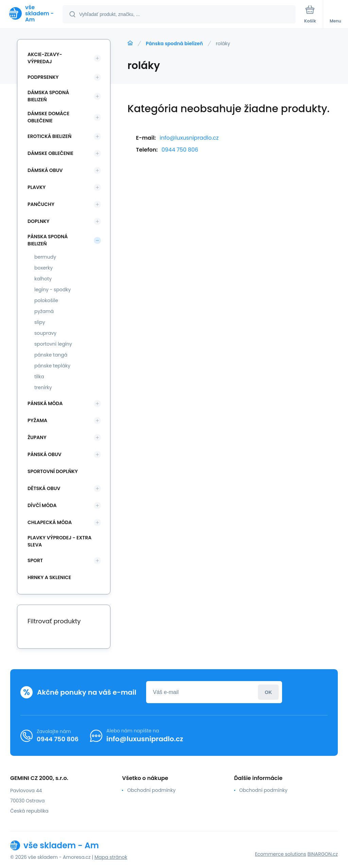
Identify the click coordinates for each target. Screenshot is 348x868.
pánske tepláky (52, 366)
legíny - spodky (53, 290)
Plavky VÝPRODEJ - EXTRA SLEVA (59, 541)
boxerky (43, 268)
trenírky (43, 387)
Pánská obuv (45, 454)
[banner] (32, 13)
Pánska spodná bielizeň (174, 44)
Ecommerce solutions (281, 854)
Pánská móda (45, 403)
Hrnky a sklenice (49, 577)
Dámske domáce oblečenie (48, 117)
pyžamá (44, 311)
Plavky (37, 187)
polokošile (46, 300)
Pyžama (37, 420)
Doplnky (38, 221)
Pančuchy (41, 204)
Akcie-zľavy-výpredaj (45, 58)
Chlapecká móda (50, 522)
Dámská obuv (45, 170)
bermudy (45, 257)
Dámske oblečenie (50, 153)
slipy (40, 322)
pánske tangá (51, 355)
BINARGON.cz (323, 854)
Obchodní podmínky (151, 790)
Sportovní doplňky (53, 471)
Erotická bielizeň (49, 136)
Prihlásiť (268, 692)
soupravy (45, 333)
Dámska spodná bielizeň (48, 96)
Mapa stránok (111, 857)
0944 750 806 (180, 150)
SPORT (35, 560)
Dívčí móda (42, 505)
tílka (39, 377)
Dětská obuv (44, 488)
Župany (37, 437)
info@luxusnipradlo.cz (189, 138)
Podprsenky (43, 77)
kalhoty (43, 279)
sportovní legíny (53, 344)
